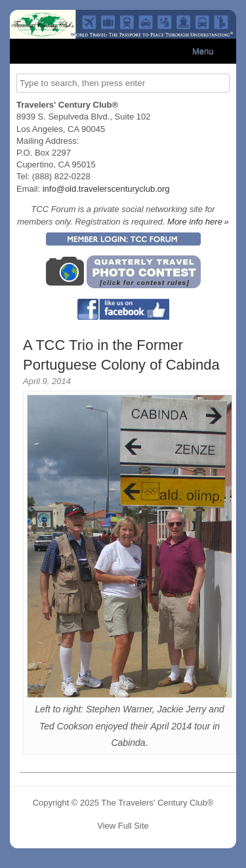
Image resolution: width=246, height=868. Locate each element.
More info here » (198, 222)
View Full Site (123, 826)
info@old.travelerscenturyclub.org (106, 189)
